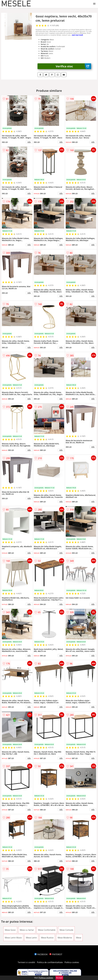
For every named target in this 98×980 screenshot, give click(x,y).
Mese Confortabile (47, 930)
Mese (79, 938)
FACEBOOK (41, 954)
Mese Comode (66, 930)
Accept (59, 978)
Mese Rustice (47, 938)
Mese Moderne (65, 938)
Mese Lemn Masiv (13, 938)
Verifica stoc (73, 66)
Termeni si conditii (26, 962)
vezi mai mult (77, 35)
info (29, 142)
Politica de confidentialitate (50, 962)
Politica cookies (72, 962)
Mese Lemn (31, 938)
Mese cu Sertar (27, 930)
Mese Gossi (10, 930)
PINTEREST (56, 954)
